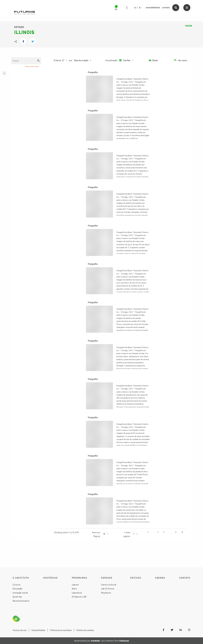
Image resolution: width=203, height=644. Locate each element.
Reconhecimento (21, 601)
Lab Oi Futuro (108, 589)
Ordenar (57, 60)
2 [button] (164, 532)
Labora (75, 585)
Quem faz (17, 597)
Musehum (106, 593)
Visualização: (112, 60)
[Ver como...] (181, 60)
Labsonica (77, 593)
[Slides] (154, 60)
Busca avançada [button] (32, 67)
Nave (74, 589)
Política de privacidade (61, 630)
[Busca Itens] (26, 61)
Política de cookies (85, 630)
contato (166, 8)
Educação (18, 589)
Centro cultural (109, 585)
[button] (148, 533)
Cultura (16, 585)
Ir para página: (127, 534)
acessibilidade (153, 8)
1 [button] (158, 532)
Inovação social (20, 593)
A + (136, 8)
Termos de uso (20, 630)
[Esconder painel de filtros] (4, 73)
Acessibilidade (38, 630)
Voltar (188, 26)
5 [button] (176, 532)
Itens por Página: (96, 534)
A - (141, 8)
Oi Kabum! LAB (79, 597)
